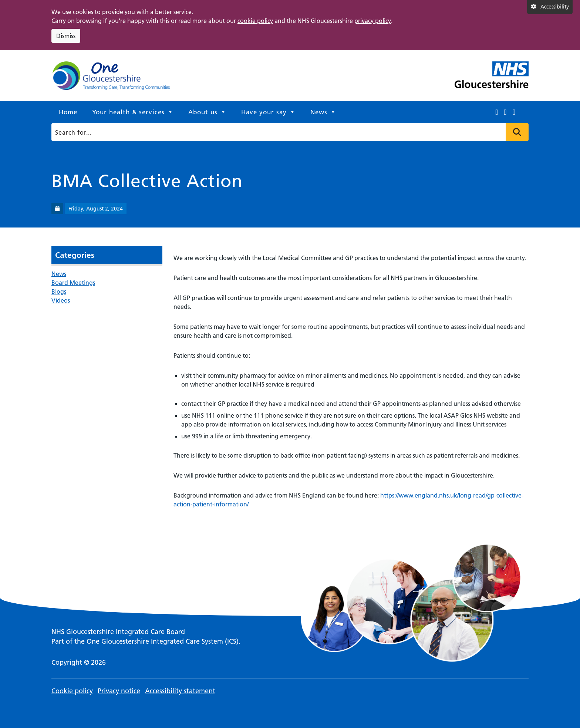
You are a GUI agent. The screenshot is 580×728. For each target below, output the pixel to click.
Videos (61, 300)
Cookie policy (72, 691)
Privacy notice (119, 691)
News (323, 112)
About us (207, 112)
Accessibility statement (180, 691)
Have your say (268, 112)
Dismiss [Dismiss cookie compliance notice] (66, 36)
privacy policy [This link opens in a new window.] (373, 21)
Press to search (517, 132)
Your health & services (133, 112)
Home (68, 112)
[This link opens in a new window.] (497, 112)
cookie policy (255, 21)
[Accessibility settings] (550, 7)
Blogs (59, 291)
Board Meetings (73, 283)
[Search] (288, 132)
